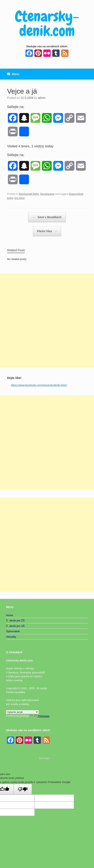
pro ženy (20, 198)
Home (10, 615)
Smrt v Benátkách (47, 217)
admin (42, 98)
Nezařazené (47, 194)
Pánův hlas (47, 231)
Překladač (40, 716)
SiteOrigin (44, 758)
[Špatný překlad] (23, 789)
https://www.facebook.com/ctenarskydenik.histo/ (39, 385)
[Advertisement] (47, 320)
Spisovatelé (13, 631)
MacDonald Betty (29, 194)
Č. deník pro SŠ (15, 626)
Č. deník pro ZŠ (15, 621)
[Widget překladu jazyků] (22, 712)
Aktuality (11, 637)
